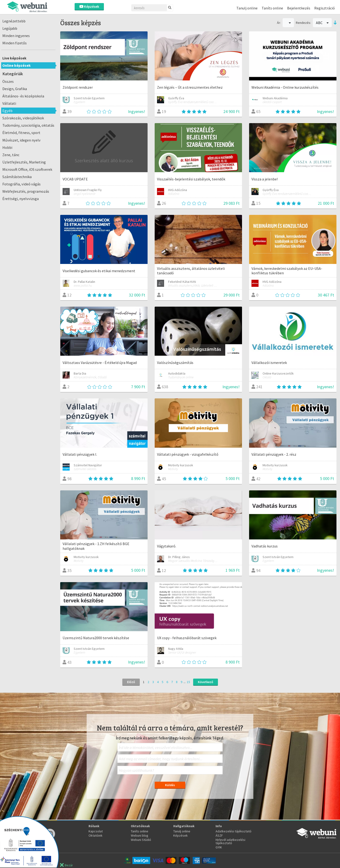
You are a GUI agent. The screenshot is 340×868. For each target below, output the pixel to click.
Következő (206, 682)
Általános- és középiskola (23, 96)
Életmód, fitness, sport (21, 133)
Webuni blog (140, 835)
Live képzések (14, 58)
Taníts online (272, 8)
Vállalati (9, 103)
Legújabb (10, 28)
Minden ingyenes (16, 36)
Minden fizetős (15, 43)
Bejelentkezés (299, 8)
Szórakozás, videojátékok (23, 118)
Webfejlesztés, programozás (26, 191)
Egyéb (7, 111)
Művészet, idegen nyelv (21, 140)
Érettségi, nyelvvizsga (21, 199)
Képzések (89, 6)
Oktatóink (96, 835)
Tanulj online (247, 8)
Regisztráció (325, 8)
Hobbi (7, 147)
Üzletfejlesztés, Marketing (24, 162)
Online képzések (17, 65)
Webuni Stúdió (141, 840)
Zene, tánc (11, 155)
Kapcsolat (96, 831)
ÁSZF (219, 835)
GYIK (219, 847)
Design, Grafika (15, 89)
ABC (322, 23)
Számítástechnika (17, 177)
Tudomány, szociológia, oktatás (28, 125)
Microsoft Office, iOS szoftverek (27, 169)
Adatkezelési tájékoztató (234, 831)
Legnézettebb (14, 21)
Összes (8, 81)
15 (188, 682)
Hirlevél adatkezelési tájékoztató (230, 841)
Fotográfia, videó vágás (21, 184)
